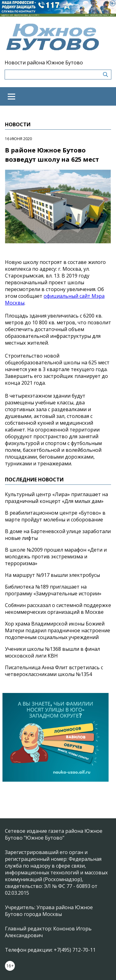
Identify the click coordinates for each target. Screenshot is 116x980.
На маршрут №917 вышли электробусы (52, 575)
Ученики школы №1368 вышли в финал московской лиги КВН (52, 652)
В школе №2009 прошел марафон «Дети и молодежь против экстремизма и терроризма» (56, 557)
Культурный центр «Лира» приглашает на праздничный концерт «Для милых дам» (56, 498)
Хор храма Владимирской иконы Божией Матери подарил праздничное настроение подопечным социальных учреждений (58, 630)
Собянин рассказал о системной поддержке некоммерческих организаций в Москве (58, 609)
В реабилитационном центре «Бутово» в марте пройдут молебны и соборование (55, 516)
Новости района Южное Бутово (44, 63)
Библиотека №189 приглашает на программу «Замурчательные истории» (53, 590)
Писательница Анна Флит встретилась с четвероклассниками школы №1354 (54, 671)
